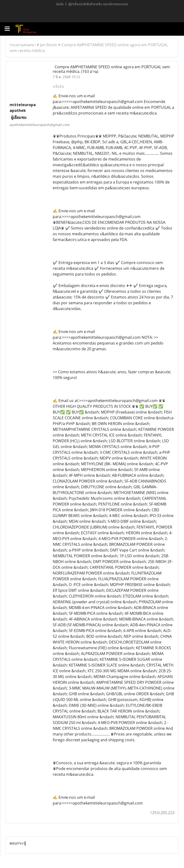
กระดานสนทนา (23, 45)
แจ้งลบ (58, 86)
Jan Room (49, 45)
